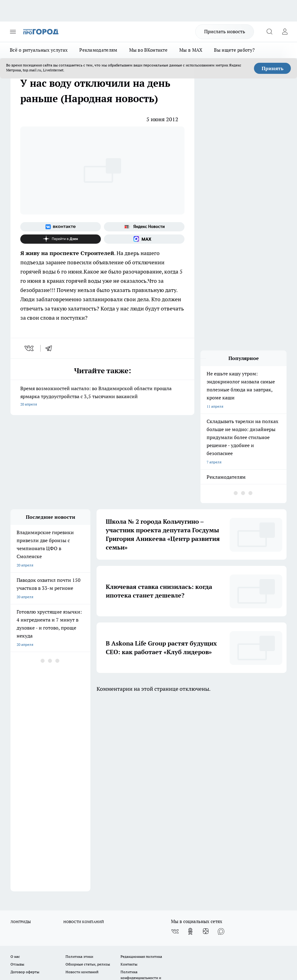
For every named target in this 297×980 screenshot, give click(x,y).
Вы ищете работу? (234, 50)
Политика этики (79, 764)
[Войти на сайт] (285, 32)
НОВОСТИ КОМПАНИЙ (84, 730)
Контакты (129, 772)
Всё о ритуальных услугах (39, 50)
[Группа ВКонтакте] (61, 227)
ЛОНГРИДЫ (21, 730)
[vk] (30, 348)
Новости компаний (82, 780)
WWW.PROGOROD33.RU (63, 814)
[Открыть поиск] (269, 32)
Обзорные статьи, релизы (88, 772)
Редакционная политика (141, 764)
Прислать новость (225, 31)
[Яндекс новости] (144, 227)
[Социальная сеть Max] (144, 239)
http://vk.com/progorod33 (138, 914)
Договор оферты (25, 780)
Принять (273, 68)
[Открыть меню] (13, 32)
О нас (15, 764)
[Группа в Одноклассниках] (190, 739)
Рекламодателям (98, 50)
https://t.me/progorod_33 (230, 914)
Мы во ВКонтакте (148, 50)
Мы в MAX (191, 50)
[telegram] (51, 348)
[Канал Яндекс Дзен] (61, 239)
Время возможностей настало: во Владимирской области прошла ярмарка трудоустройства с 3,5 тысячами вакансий (102, 397)
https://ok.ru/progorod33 (185, 914)
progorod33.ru (193, 900)
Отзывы (17, 772)
